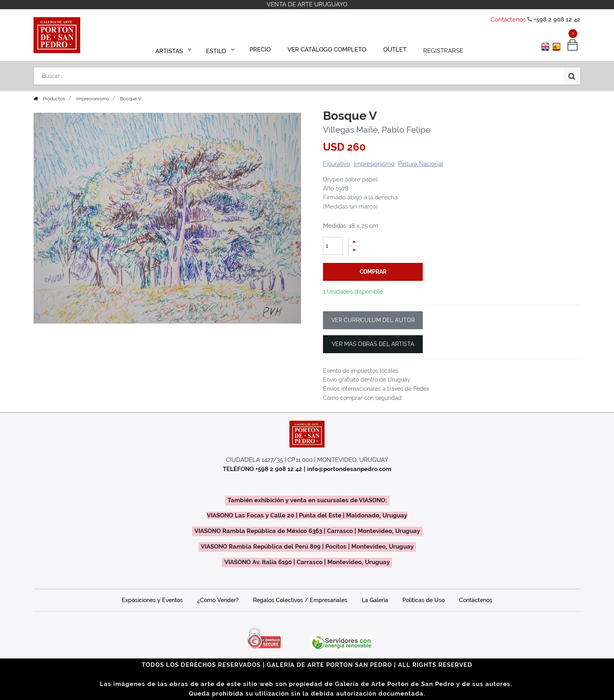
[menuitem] (264, 49)
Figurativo (337, 164)
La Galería (375, 600)
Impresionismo (93, 99)
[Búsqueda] (572, 73)
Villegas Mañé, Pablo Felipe (377, 130)
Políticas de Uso (424, 600)
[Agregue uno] (354, 242)
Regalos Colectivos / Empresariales (300, 600)
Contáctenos (508, 20)
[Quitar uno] (354, 250)
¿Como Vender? (218, 600)
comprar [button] (373, 272)
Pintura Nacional (421, 164)
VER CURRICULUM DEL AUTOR (373, 320)
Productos (54, 99)
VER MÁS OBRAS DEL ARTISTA (373, 344)
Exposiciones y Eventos (152, 600)
